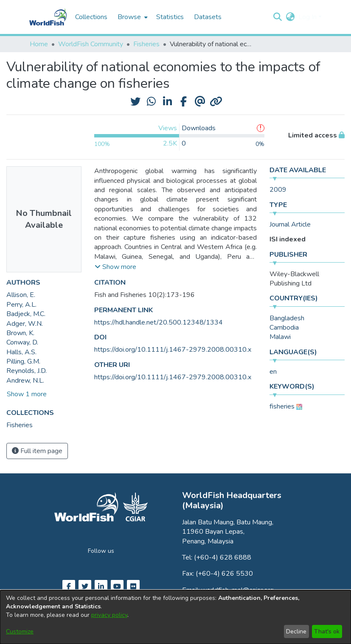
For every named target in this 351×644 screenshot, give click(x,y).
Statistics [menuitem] (170, 17)
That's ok (327, 631)
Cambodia (284, 328)
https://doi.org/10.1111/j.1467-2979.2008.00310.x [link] (173, 350)
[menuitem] (132, 17)
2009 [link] (278, 190)
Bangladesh (287, 318)
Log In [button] (308, 17)
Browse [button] (129, 17)
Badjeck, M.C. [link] (26, 314)
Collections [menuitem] (91, 17)
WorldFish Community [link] (91, 44)
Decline (296, 631)
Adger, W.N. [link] (25, 324)
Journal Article (290, 224)
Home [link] (39, 44)
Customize (20, 631)
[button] (278, 17)
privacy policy (109, 615)
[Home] (48, 17)
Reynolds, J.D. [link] (27, 371)
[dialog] (175, 617)
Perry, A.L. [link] (21, 305)
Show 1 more (27, 394)
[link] (20, 425)
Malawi (280, 337)
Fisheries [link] (146, 44)
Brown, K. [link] (20, 333)
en (273, 372)
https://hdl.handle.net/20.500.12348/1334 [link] (159, 322)
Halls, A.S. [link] (21, 352)
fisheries (282, 406)
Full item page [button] (37, 451)
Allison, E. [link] (21, 295)
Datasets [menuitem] (208, 17)
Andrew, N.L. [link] (25, 381)
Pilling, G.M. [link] (23, 361)
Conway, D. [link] (22, 342)
